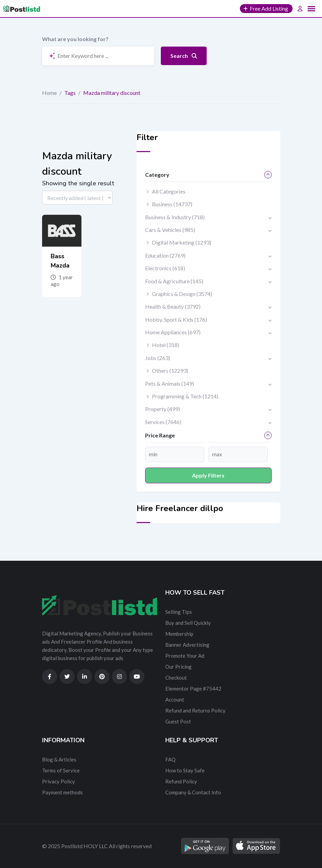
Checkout (176, 678)
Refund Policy (181, 781)
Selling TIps (179, 612)
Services (163, 422)
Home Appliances (173, 332)
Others (170, 370)
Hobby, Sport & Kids (176, 319)
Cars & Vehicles (170, 230)
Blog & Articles (59, 759)
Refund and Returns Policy (195, 710)
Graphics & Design (182, 294)
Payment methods (62, 792)
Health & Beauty (173, 306)
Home (49, 93)
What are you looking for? (75, 39)
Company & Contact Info (193, 792)
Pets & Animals (170, 383)
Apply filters (208, 475)
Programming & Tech (185, 396)
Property (163, 409)
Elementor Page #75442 (193, 689)
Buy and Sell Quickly (188, 623)
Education (165, 255)
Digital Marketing (182, 242)
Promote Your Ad (185, 656)
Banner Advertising (187, 645)
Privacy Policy (59, 781)
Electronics (165, 268)
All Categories (169, 191)
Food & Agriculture (174, 281)
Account (175, 699)
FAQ (170, 759)
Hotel (166, 345)
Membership (179, 634)
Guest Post (178, 721)
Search (184, 56)
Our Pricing (178, 667)
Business (172, 204)
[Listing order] (77, 198)
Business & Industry (175, 217)
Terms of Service (61, 770)
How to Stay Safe (185, 770)
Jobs (158, 358)
